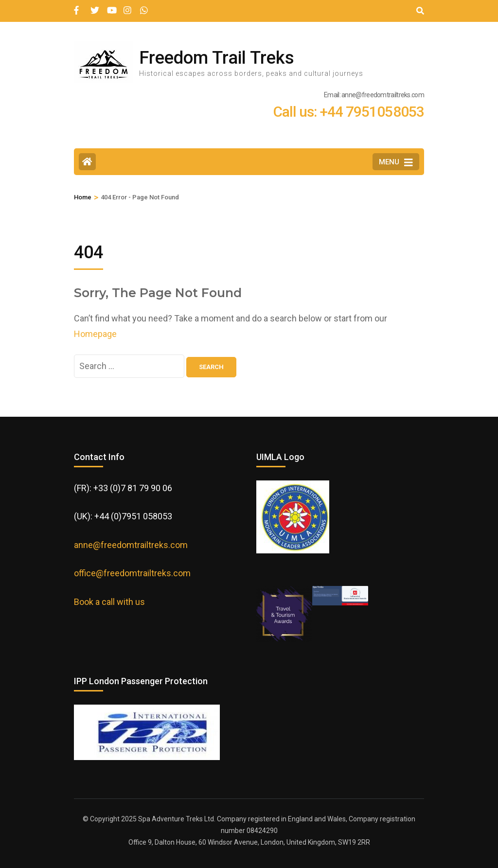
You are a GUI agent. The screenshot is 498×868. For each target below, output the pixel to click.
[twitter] (94, 6)
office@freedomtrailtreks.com (132, 573)
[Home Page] (87, 162)
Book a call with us (109, 602)
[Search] (420, 11)
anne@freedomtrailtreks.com (131, 545)
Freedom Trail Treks (217, 58)
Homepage (95, 334)
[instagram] (127, 6)
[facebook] (77, 6)
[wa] (143, 6)
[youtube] (110, 6)
